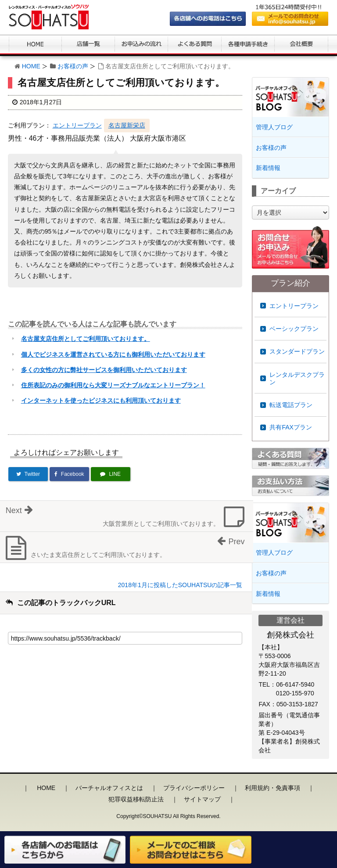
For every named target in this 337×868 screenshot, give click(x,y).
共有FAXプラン (290, 427)
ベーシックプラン (294, 329)
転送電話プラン (291, 405)
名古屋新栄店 (127, 125)
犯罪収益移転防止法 (136, 799)
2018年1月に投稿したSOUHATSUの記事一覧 (180, 585)
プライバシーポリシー (194, 788)
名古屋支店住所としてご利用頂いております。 (86, 339)
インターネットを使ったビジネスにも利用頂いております (101, 400)
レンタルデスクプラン (297, 378)
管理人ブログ (274, 127)
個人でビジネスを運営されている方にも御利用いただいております (113, 354)
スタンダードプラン (297, 351)
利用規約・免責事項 (272, 788)
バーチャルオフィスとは (109, 788)
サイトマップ (202, 799)
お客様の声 (73, 66)
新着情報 (268, 168)
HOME (31, 66)
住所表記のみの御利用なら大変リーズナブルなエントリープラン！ (113, 385)
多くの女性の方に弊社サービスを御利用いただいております (104, 370)
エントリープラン (77, 125)
